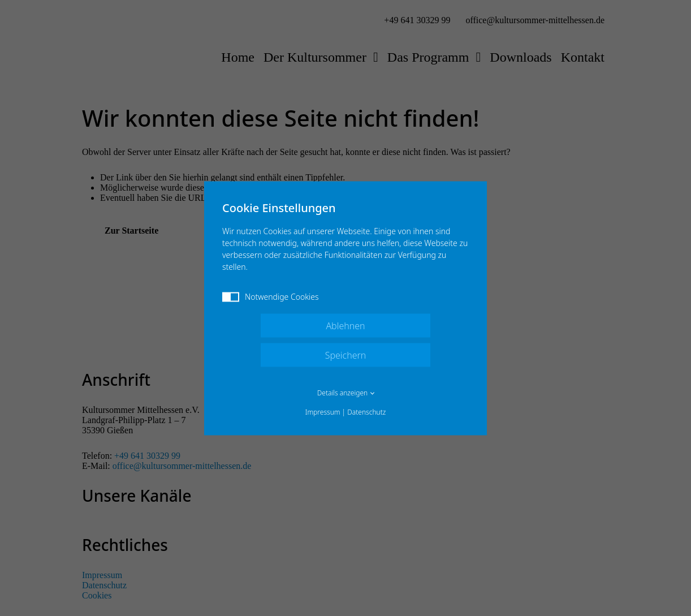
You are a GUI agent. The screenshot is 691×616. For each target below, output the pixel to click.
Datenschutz (366, 412)
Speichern (346, 355)
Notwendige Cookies (271, 296)
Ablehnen (345, 325)
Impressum (323, 412)
